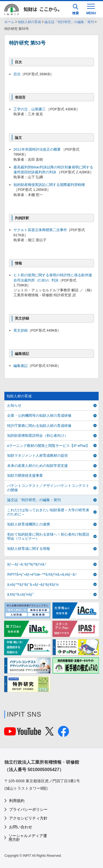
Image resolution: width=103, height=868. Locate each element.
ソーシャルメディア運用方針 (28, 838)
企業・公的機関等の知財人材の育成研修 (39, 416)
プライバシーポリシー (28, 809)
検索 (76, 9)
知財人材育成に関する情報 (29, 549)
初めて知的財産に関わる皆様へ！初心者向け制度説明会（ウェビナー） (48, 537)
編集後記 (21, 366)
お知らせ (14, 405)
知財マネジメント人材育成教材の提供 (37, 455)
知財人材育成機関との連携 (29, 524)
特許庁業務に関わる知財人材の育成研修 (39, 426)
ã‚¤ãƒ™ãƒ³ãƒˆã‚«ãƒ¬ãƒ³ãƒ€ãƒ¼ (33, 584)
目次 (17, 74)
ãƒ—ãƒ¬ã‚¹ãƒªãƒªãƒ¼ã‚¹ (27, 564)
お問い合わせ (21, 827)
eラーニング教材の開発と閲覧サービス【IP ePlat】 (48, 446)
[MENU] (91, 9)
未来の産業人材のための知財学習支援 (37, 466)
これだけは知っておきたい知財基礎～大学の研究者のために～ (48, 512)
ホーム (9, 22)
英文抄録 (21, 330)
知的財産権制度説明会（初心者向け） (37, 436)
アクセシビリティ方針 (28, 818)
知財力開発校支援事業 (25, 475)
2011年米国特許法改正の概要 (37, 149)
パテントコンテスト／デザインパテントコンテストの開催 (48, 488)
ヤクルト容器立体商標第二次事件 (40, 230)
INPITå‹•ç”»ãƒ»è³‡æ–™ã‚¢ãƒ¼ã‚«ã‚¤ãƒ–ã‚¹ (42, 574)
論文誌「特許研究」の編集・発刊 (69, 22)
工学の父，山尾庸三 (30, 109)
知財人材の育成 (29, 22)
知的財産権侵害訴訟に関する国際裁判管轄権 (49, 185)
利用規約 (17, 801)
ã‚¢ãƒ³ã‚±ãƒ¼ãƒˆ (20, 594)
